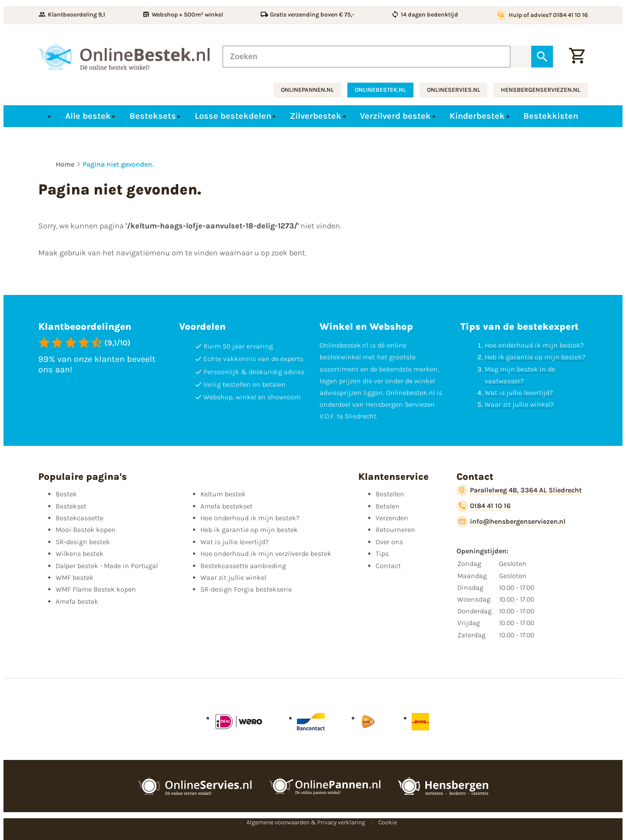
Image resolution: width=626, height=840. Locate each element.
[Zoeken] (366, 57)
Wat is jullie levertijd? (519, 393)
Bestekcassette (80, 518)
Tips (382, 554)
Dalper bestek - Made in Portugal (107, 566)
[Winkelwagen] (577, 57)
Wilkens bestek (80, 554)
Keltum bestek (223, 494)
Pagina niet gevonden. (118, 164)
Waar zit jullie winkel (233, 577)
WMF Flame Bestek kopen (96, 589)
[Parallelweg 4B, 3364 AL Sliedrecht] (519, 490)
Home (65, 164)
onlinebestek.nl (380, 90)
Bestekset (71, 506)
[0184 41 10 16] (484, 506)
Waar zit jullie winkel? (519, 404)
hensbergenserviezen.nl (541, 90)
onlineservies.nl (454, 90)
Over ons (389, 542)
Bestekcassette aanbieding (243, 566)
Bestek (66, 494)
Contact (388, 566)
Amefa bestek (77, 601)
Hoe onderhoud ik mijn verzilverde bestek (266, 554)
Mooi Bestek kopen (86, 530)
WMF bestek (75, 577)
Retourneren (395, 530)
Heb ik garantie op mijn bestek (249, 530)
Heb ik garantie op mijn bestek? (535, 357)
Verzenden (392, 518)
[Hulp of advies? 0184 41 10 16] (541, 15)
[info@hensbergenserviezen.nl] (511, 522)
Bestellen (390, 494)
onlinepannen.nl (307, 90)
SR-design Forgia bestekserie (246, 589)
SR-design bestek (83, 542)
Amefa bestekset (226, 506)
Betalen (388, 506)
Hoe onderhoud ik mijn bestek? (534, 345)
